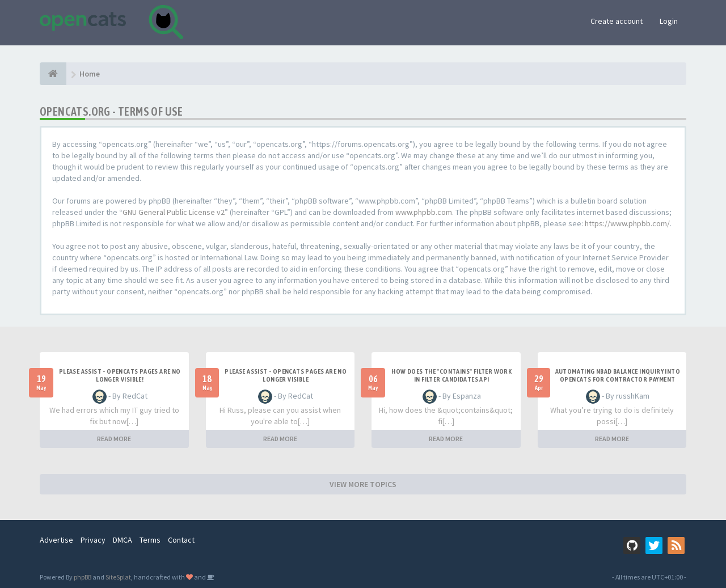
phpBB (83, 577)
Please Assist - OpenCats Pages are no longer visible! (120, 375)
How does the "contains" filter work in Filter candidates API (451, 375)
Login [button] (669, 21)
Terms (150, 540)
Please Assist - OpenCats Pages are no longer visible (286, 375)
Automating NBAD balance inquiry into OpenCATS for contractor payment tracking (618, 379)
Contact (181, 540)
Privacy (93, 540)
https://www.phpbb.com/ (627, 223)
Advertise (56, 540)
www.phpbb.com (424, 212)
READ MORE (114, 439)
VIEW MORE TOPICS (363, 484)
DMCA (123, 540)
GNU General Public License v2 (174, 212)
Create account (617, 21)
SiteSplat (118, 577)
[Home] (53, 74)
